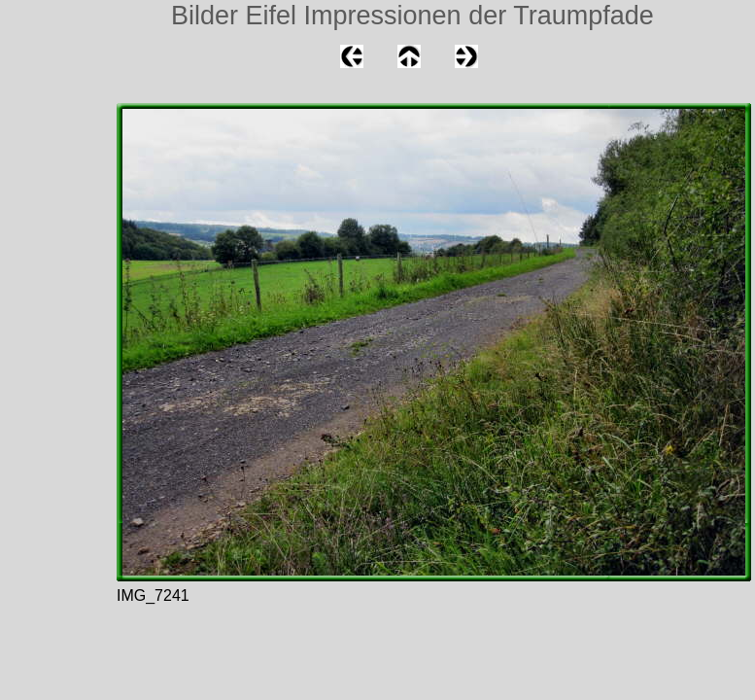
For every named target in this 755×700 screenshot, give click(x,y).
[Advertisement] (58, 247)
